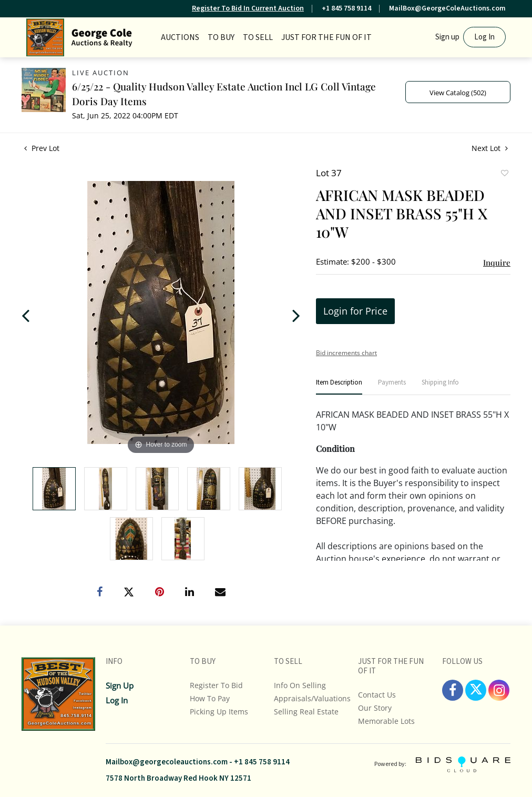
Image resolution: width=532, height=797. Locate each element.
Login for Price (355, 311)
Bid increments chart (346, 353)
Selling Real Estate (306, 712)
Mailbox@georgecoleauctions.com (167, 762)
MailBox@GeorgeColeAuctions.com (447, 8)
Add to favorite (504, 174)
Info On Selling (300, 685)
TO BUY (221, 37)
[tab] (339, 387)
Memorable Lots (386, 721)
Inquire (497, 263)
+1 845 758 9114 (346, 8)
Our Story (375, 708)
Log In (484, 37)
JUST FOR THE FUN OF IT (326, 37)
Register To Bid (216, 685)
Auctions (180, 37)
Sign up (447, 37)
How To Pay (210, 698)
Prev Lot (42, 148)
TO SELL (258, 37)
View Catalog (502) (458, 93)
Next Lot (490, 148)
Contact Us (377, 695)
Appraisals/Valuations (312, 698)
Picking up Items (219, 712)
